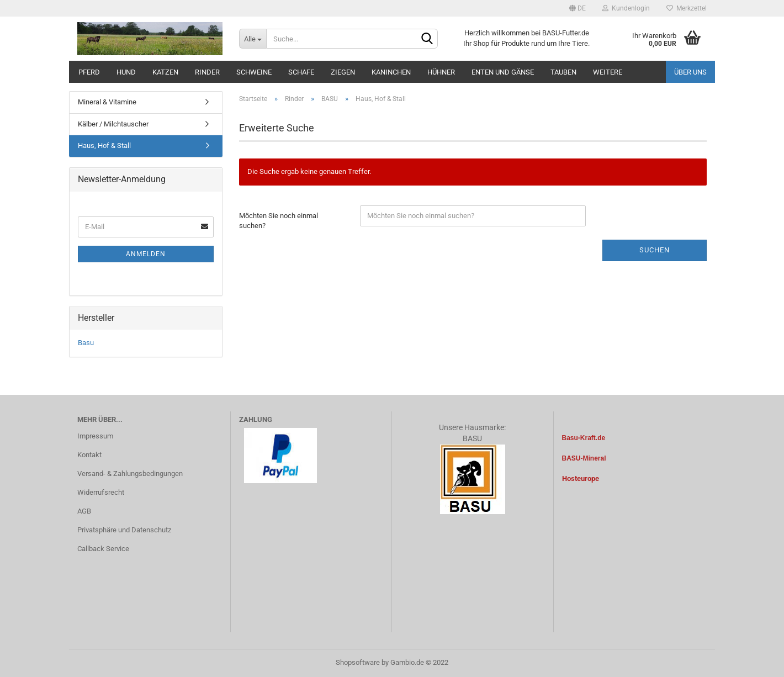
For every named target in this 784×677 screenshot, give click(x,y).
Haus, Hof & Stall (104, 146)
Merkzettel (687, 8)
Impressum (95, 436)
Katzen (165, 72)
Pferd (89, 72)
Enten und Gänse (503, 72)
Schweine (254, 72)
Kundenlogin (626, 8)
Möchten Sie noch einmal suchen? (279, 221)
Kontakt (89, 455)
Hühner (441, 72)
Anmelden (146, 254)
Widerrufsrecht (101, 492)
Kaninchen (391, 72)
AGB (84, 511)
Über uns (690, 72)
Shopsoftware (358, 662)
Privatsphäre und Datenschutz (124, 530)
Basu (86, 343)
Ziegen (343, 72)
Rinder (207, 72)
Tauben (563, 72)
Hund (126, 72)
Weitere (608, 72)
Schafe (301, 72)
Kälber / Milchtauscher (113, 124)
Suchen (655, 250)
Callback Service (103, 549)
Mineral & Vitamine (107, 102)
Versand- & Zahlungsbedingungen (130, 474)
